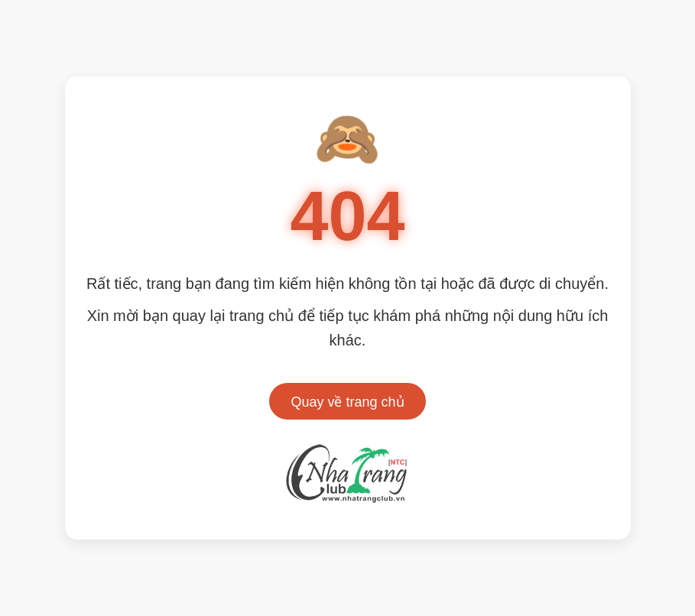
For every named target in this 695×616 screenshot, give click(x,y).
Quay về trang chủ (347, 402)
